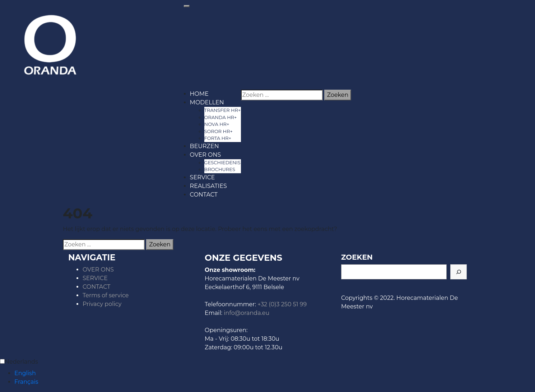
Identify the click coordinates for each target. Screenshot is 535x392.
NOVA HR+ (217, 124)
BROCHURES (220, 169)
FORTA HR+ (218, 138)
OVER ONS (206, 155)
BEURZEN (204, 146)
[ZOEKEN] (459, 272)
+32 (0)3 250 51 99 (282, 304)
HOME (199, 94)
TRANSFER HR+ (223, 110)
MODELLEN (207, 102)
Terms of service (106, 295)
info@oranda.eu (246, 313)
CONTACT (204, 195)
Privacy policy (102, 304)
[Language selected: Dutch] (267, 372)
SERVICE (203, 177)
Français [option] (26, 382)
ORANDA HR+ (221, 117)
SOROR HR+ (218, 131)
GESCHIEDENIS (222, 162)
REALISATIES (208, 186)
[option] (275, 373)
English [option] (25, 373)
